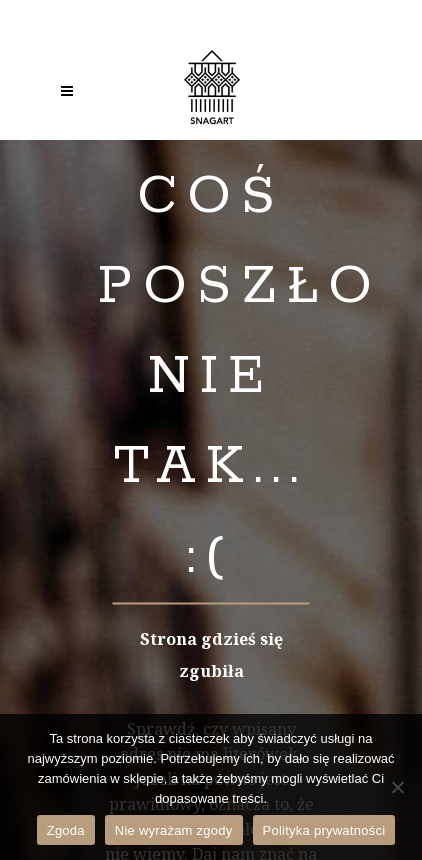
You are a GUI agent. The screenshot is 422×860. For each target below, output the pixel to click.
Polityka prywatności (324, 830)
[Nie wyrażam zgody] (397, 787)
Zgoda (66, 830)
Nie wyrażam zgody (174, 830)
